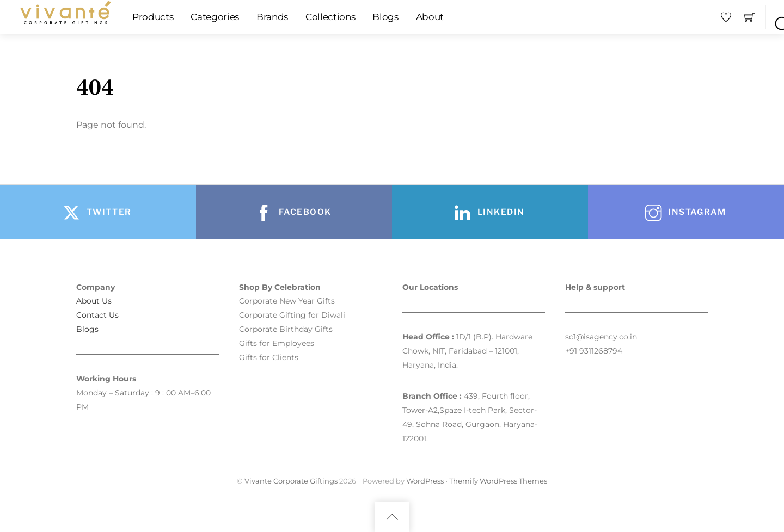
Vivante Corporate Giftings (291, 481)
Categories (215, 17)
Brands (272, 17)
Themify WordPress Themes (498, 481)
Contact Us (97, 315)
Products (153, 17)
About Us (94, 301)
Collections (330, 17)
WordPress (425, 481)
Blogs (385, 17)
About (430, 17)
